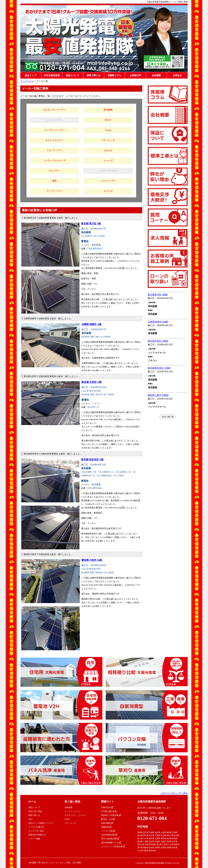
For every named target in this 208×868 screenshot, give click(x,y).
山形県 (163, 832)
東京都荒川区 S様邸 (158, 295)
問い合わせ (43, 863)
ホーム (32, 802)
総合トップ (31, 75)
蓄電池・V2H (108, 819)
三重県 (146, 841)
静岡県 (175, 838)
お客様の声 (135, 75)
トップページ (27, 81)
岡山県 (159, 844)
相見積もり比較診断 (111, 815)
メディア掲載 (34, 839)
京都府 (157, 841)
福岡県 (157, 847)
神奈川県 (170, 835)
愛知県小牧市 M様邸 (158, 395)
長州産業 (69, 807)
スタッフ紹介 (65, 863)
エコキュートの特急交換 (113, 847)
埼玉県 (152, 835)
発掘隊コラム (114, 75)
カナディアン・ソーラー (75, 815)
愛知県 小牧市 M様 (92, 560)
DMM (67, 819)
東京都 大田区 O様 (91, 382)
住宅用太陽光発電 (109, 811)
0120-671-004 (152, 818)
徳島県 (177, 844)
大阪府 (163, 841)
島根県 (153, 844)
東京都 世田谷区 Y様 (92, 460)
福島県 (169, 832)
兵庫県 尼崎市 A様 (91, 324)
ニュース (54, 863)
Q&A (31, 819)
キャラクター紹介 (36, 831)
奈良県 (175, 841)
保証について (73, 75)
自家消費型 (107, 823)
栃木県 (140, 835)
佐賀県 (163, 847)
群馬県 (146, 835)
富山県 (140, 838)
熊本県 (175, 847)
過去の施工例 (168, 417)
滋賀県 (152, 841)
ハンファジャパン (72, 811)
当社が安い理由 (35, 811)
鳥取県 (148, 844)
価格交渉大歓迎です (37, 835)
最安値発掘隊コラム (111, 843)
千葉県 (157, 835)
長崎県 (169, 847)
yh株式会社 (107, 807)
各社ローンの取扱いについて (41, 823)
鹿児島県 (152, 851)
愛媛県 (146, 847)
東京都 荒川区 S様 (91, 224)
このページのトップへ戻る (174, 793)
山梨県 (157, 838)
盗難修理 (106, 827)
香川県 (140, 847)
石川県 (146, 838)
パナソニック (71, 823)
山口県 (171, 844)
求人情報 (77, 863)
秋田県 (157, 832)
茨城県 (175, 832)
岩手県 (146, 832)
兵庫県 (169, 841)
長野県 (163, 838)
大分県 (140, 851)
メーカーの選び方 (36, 827)
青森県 (140, 832)
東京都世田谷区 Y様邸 (159, 368)
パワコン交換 (108, 831)
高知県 (152, 847)
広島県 (165, 844)
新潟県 (177, 835)
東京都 (163, 835)
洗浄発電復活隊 (109, 835)
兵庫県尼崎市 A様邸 (158, 322)
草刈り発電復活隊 (110, 839)
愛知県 (140, 841)
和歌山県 (141, 844)
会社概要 (156, 75)
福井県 (152, 838)
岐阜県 (169, 838)
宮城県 (152, 832)
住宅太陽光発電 (52, 75)
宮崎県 (146, 851)
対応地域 (143, 827)
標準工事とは (94, 75)
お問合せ (177, 75)
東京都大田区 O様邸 (158, 341)
